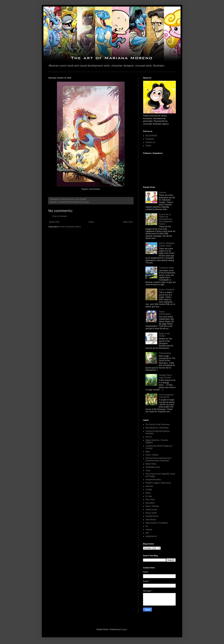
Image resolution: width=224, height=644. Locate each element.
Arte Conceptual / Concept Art (166, 396)
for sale (149, 496)
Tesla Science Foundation (157, 523)
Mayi (148, 452)
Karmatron (150, 503)
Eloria (148, 493)
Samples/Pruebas (153, 480)
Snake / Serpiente (167, 290)
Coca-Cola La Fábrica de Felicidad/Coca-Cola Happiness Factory (166, 219)
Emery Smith (151, 513)
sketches (149, 486)
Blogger (124, 629)
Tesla (148, 471)
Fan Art (149, 437)
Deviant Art (150, 142)
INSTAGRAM (151, 136)
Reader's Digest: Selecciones (158, 483)
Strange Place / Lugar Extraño (166, 376)
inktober (149, 530)
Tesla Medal (151, 520)
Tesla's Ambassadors (165, 313)
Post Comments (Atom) (70, 227)
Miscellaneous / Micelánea (157, 428)
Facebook (150, 139)
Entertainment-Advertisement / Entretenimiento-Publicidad (159, 459)
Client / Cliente (152, 455)
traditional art (151, 536)
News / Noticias (152, 506)
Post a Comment (60, 216)
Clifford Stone (151, 510)
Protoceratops (165, 353)
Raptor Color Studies (164, 335)
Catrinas (163, 193)
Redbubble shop (153, 467)
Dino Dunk (150, 500)
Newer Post (54, 222)
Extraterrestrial (152, 516)
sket (147, 533)
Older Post (128, 222)
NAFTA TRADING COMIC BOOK (167, 245)
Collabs (149, 490)
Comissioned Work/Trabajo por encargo (73, 202)
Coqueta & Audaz (166, 268)
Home (91, 222)
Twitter (148, 146)
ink (147, 526)
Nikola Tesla (151, 464)
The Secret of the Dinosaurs (158, 424)
